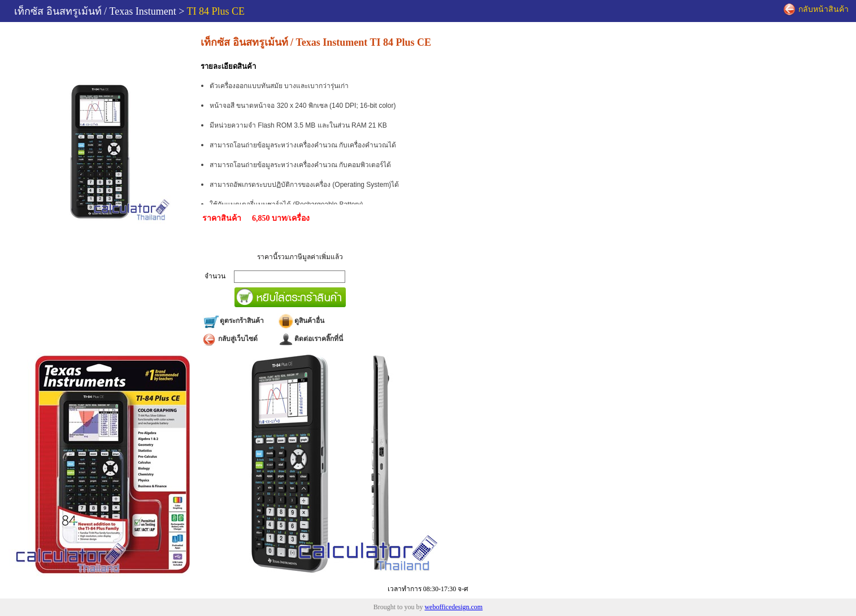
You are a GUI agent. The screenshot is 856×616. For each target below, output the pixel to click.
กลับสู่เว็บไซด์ (230, 339)
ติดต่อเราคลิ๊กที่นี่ (310, 339)
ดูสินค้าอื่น (301, 321)
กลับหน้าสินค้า (816, 10)
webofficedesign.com (453, 607)
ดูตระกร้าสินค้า (233, 321)
